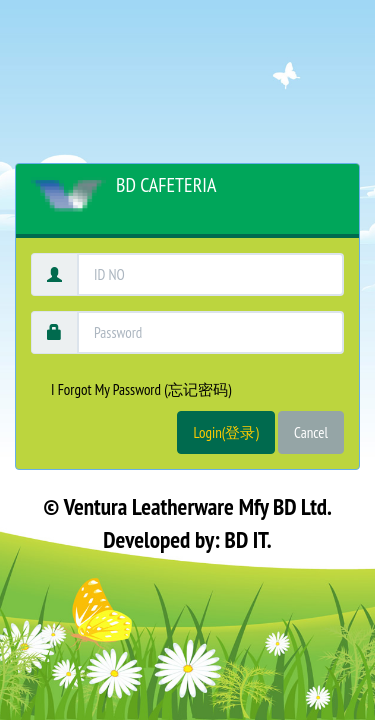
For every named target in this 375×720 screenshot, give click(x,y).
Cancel (311, 432)
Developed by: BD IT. (187, 539)
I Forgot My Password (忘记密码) (141, 389)
